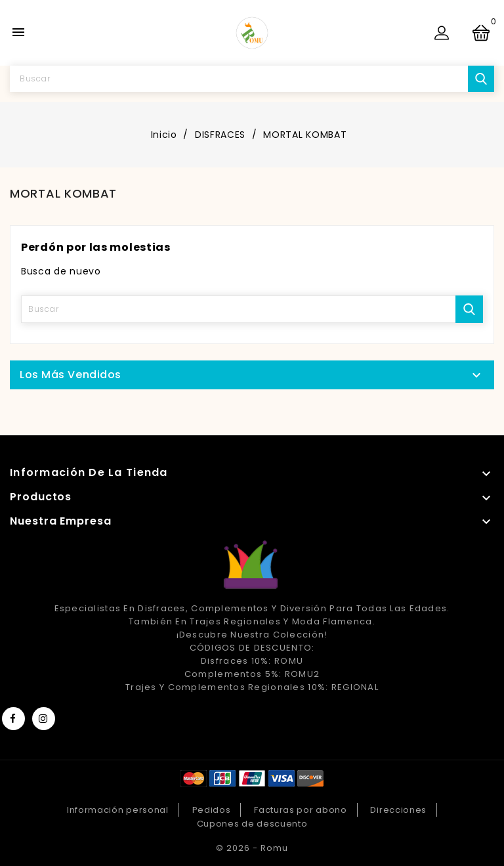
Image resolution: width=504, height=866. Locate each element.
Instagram (44, 719)
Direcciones (398, 810)
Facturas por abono (301, 810)
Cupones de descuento (252, 824)
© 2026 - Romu (252, 848)
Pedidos (212, 810)
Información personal (118, 810)
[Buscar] (252, 79)
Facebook (13, 719)
